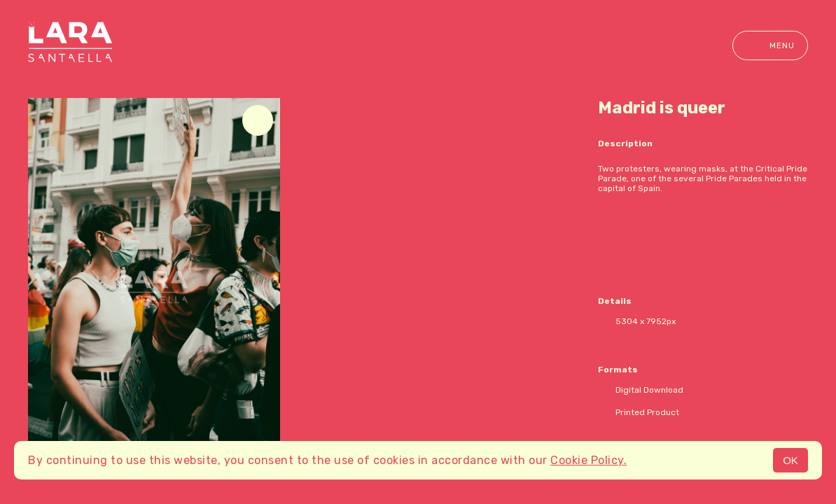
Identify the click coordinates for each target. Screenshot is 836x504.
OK (790, 460)
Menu (770, 45)
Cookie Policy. (588, 460)
